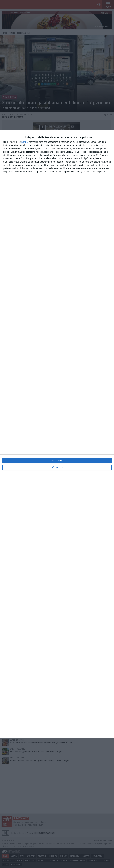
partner (25, 142)
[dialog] (57, 434)
